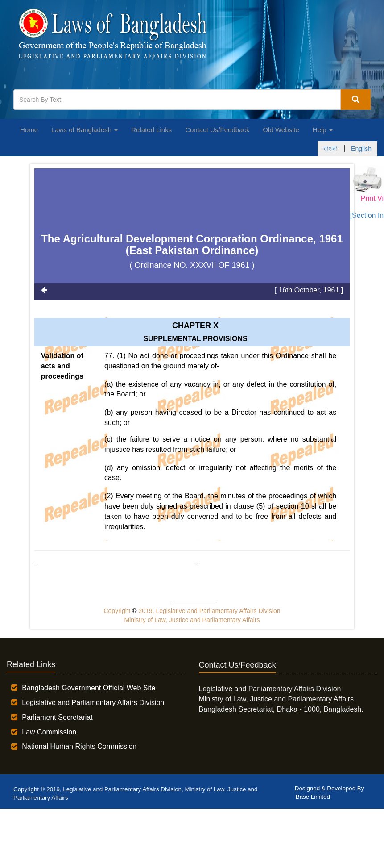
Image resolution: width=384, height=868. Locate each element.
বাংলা (330, 149)
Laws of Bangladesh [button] (85, 130)
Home (29, 130)
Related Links (151, 130)
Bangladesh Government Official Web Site (89, 688)
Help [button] (323, 130)
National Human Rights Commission (79, 746)
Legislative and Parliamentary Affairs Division (93, 703)
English (361, 149)
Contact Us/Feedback (217, 130)
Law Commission (49, 732)
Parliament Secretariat (57, 717)
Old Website (281, 130)
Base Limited (313, 797)
